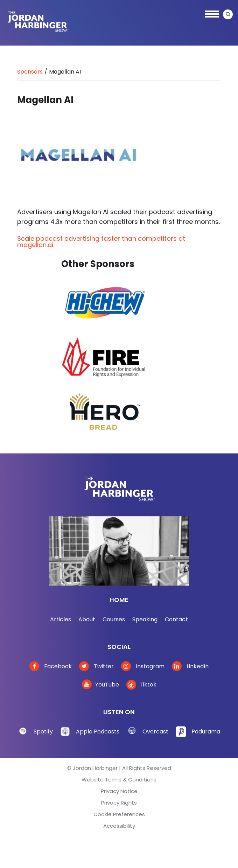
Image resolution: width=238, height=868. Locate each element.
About (87, 619)
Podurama (206, 732)
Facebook (51, 666)
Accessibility (119, 826)
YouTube (100, 685)
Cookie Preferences (119, 814)
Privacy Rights (119, 803)
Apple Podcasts (98, 732)
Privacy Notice (119, 791)
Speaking (145, 619)
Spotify (43, 732)
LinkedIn (190, 666)
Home (119, 600)
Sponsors (30, 72)
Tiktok (141, 685)
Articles (61, 619)
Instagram (143, 666)
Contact (176, 619)
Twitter (96, 666)
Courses (114, 619)
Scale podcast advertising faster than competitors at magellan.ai (101, 242)
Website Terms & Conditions (119, 780)
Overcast (155, 732)
